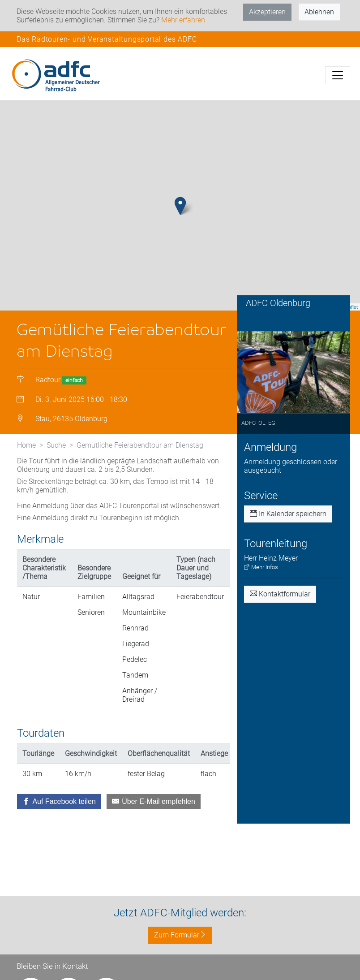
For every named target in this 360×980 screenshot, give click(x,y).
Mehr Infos (261, 581)
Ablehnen (319, 12)
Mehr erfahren (183, 20)
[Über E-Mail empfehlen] (154, 815)
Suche (56, 459)
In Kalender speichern (288, 528)
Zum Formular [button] (180, 935)
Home (26, 459)
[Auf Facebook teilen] (59, 815)
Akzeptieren (267, 12)
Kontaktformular (280, 608)
